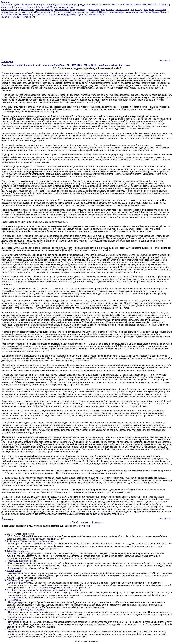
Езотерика (19, 7)
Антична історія (9, 10)
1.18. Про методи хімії (18, 551)
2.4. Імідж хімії (14, 571)
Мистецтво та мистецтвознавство (51, 5)
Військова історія (44, 10)
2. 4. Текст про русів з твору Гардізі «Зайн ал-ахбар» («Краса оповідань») (44, 590)
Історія (74, 5)
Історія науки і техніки (155, 10)
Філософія (6, 7)
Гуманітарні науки (23, 5)
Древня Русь (93, 10)
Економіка (43, 7)
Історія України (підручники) (62, 14)
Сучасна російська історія (91, 14)
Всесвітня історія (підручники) (70, 10)
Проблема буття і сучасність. (22, 580)
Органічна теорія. (16, 619)
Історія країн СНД (37, 14)
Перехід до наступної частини (22, 561)
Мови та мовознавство (61, 7)
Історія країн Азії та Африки (146, 12)
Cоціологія (6, 5)
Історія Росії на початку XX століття (46, 12)
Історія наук (137, 10)
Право (129, 5)
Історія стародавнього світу (115, 10)
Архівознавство (26, 10)
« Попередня (7, 60)
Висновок (12, 629)
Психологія (140, 5)
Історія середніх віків (119, 12)
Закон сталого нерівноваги (20, 534)
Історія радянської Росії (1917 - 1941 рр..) (86, 12)
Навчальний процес (158, 5)
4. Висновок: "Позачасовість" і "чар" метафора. (31, 541)
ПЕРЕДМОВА (14, 600)
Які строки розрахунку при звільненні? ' (27, 610)
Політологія (118, 5)
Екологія (31, 7)
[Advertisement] (87, 37)
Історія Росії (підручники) (14, 12)
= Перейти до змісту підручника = (87, 522)
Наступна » (164, 60)
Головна (5, 17)
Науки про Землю (101, 5)
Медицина (85, 5)
